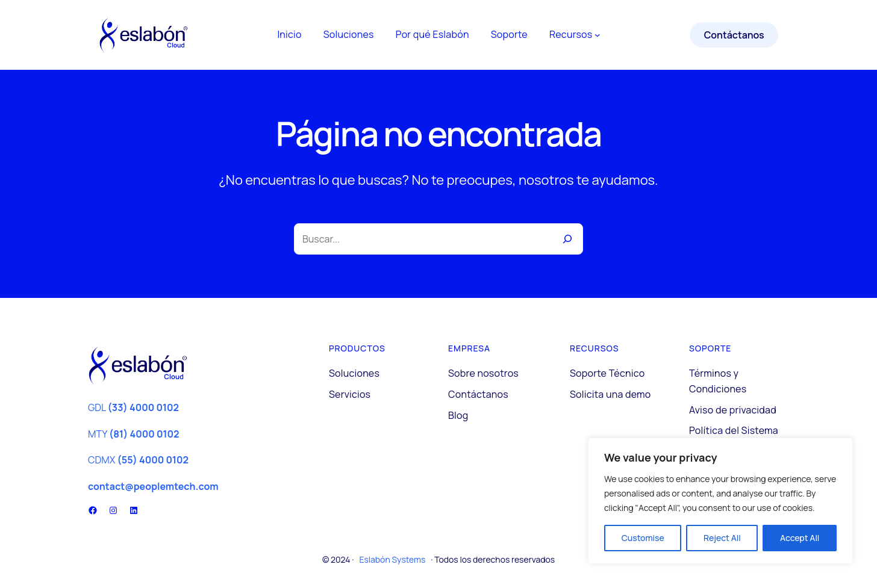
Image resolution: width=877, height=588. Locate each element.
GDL (133, 407)
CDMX (138, 460)
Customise (643, 538)
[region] (720, 501)
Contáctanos (734, 35)
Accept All (800, 538)
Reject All (722, 538)
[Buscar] (567, 239)
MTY (134, 434)
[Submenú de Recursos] (598, 35)
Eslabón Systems (392, 559)
